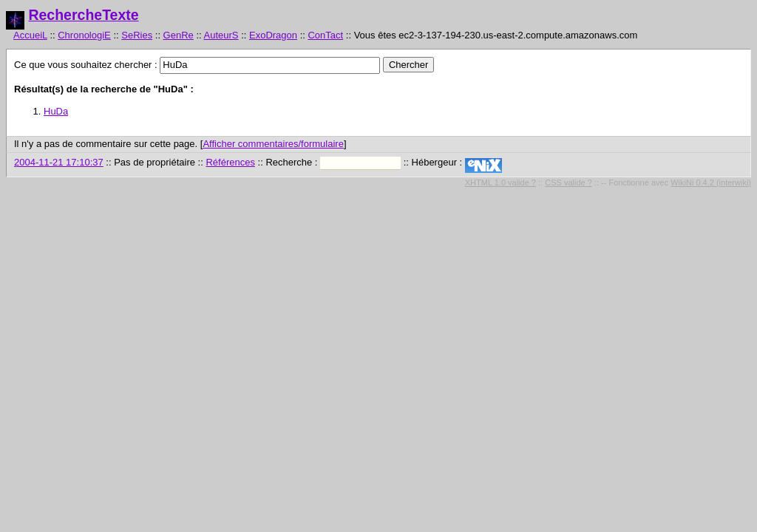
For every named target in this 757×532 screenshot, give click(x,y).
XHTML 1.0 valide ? (500, 183)
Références (230, 162)
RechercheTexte (83, 15)
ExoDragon (273, 35)
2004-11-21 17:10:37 (59, 162)
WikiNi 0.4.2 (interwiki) (711, 183)
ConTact (325, 35)
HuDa (56, 111)
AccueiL (30, 35)
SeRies (137, 35)
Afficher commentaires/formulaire (273, 144)
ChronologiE (84, 35)
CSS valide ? (568, 183)
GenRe (179, 35)
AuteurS (221, 35)
